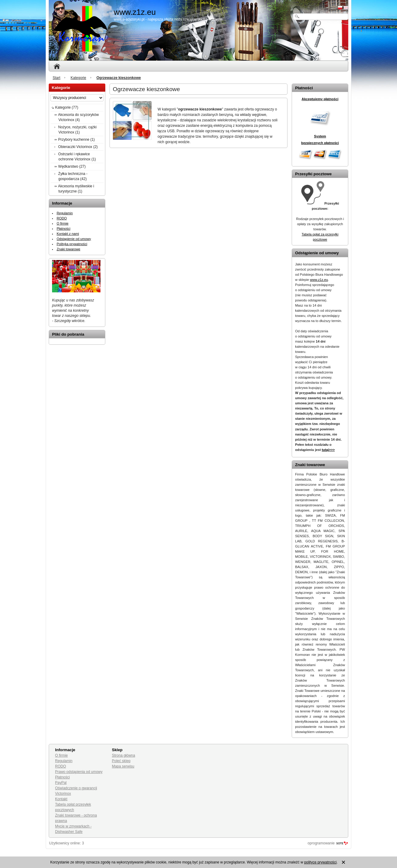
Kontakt (61, 799)
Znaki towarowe (68, 249)
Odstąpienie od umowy (74, 239)
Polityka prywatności (72, 244)
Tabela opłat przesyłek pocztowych (73, 807)
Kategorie (78, 78)
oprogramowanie (321, 843)
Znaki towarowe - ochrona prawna (76, 818)
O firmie (62, 223)
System (320, 136)
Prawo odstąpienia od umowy (79, 772)
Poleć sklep (121, 761)
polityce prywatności (320, 862)
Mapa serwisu (123, 766)
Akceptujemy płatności (320, 99)
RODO (62, 218)
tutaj (328, 450)
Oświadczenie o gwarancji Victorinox (76, 791)
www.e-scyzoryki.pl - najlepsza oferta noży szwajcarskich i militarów (168, 19)
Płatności (63, 229)
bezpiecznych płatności (320, 143)
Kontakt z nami (68, 234)
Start (56, 78)
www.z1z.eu (319, 280)
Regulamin (65, 213)
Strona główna (124, 755)
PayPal (61, 783)
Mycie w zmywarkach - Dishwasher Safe (73, 829)
